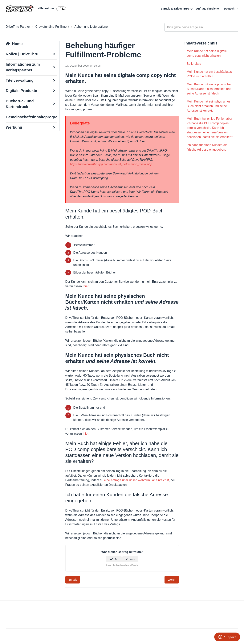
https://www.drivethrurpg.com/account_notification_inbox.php (111, 164)
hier (86, 286)
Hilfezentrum (46, 8)
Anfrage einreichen (209, 9)
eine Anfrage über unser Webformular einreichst (136, 480)
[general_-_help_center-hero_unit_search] (201, 27)
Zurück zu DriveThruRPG (177, 9)
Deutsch (230, 9)
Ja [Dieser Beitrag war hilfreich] (116, 559)
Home (17, 44)
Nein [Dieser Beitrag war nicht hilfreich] (132, 559)
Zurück (73, 580)
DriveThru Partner (18, 27)
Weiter (172, 580)
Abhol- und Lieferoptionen (92, 27)
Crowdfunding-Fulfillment (52, 27)
